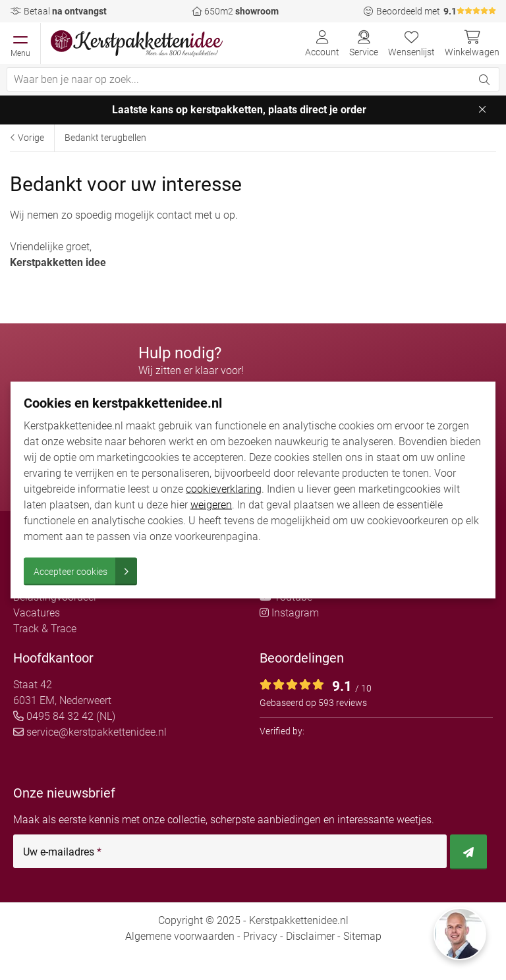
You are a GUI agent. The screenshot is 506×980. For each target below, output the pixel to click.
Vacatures (37, 613)
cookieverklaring (224, 489)
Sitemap (362, 936)
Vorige (27, 138)
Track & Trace (45, 629)
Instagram (289, 613)
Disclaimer (310, 936)
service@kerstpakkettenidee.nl (90, 732)
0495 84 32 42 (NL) (64, 716)
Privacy (260, 936)
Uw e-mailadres (62, 852)
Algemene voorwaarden (180, 936)
